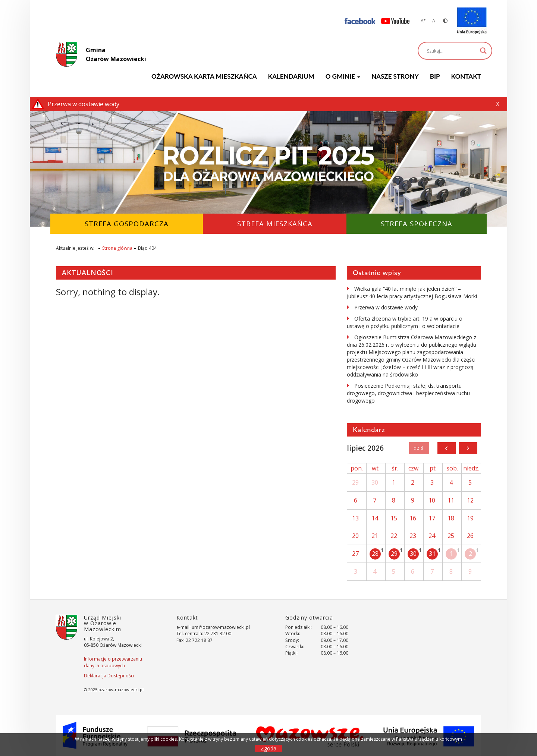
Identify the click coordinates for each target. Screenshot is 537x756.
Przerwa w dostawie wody (386, 307)
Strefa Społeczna (417, 223)
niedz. (471, 468)
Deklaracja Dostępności (109, 676)
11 (451, 500)
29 (355, 482)
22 (394, 536)
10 (432, 500)
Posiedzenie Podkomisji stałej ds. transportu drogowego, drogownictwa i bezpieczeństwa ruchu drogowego (408, 393)
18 (451, 518)
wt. (376, 468)
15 (394, 518)
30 (375, 482)
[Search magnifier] (483, 51)
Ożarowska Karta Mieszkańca (204, 76)
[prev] (447, 448)
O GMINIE (343, 76)
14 (375, 518)
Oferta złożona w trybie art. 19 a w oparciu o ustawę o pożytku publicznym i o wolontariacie (405, 322)
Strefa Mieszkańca (275, 223)
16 (413, 518)
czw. (414, 468)
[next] (468, 448)
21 (375, 536)
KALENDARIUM (291, 76)
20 (355, 536)
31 (432, 554)
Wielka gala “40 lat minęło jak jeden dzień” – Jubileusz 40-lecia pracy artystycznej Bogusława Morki (412, 292)
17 (432, 518)
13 (355, 518)
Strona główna (117, 248)
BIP (435, 76)
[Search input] (452, 51)
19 (470, 518)
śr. (395, 468)
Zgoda (268, 748)
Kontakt (466, 76)
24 (432, 536)
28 (375, 554)
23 (413, 536)
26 (470, 536)
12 (470, 500)
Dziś (419, 448)
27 (355, 554)
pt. (433, 468)
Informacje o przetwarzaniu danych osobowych (113, 662)
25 (451, 536)
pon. (357, 468)
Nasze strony (395, 76)
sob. (452, 468)
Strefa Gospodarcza (127, 223)
